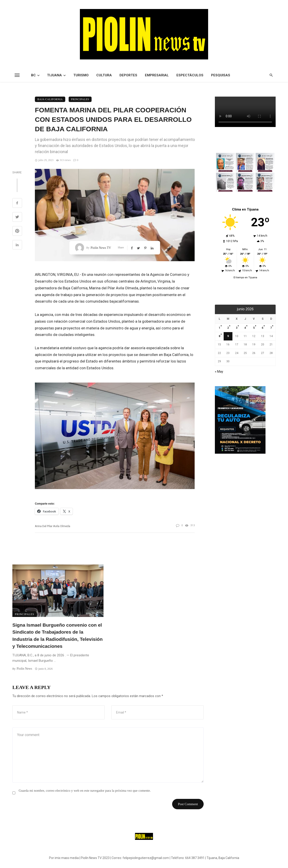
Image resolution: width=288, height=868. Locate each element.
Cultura (104, 75)
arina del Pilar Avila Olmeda (53, 526)
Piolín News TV (101, 248)
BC (33, 75)
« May (219, 372)
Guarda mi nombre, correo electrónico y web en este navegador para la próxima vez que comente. (85, 791)
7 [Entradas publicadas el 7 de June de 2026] (271, 328)
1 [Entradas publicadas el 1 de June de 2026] (219, 328)
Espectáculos (190, 75)
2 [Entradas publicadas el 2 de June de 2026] (228, 328)
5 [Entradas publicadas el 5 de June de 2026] (254, 328)
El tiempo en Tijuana (245, 278)
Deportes (128, 75)
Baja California (50, 99)
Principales (80, 99)
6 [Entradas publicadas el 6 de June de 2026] (262, 328)
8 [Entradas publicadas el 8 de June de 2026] (219, 336)
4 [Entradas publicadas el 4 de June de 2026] (245, 328)
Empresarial (157, 75)
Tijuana (54, 75)
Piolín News (24, 669)
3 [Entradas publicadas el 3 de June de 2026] (237, 328)
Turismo (81, 75)
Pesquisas (221, 75)
